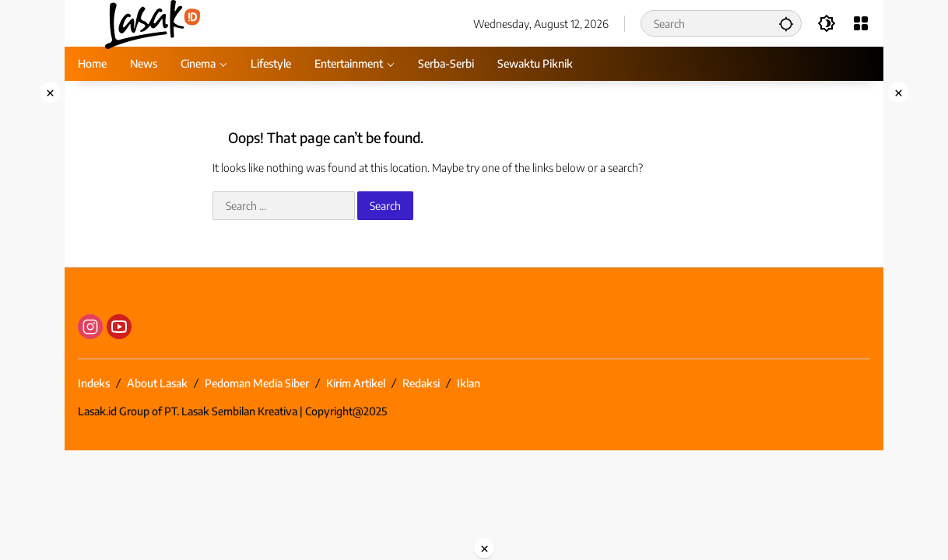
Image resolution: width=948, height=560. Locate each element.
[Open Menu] (861, 23)
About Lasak (157, 383)
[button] (786, 23)
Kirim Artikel (356, 383)
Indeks (94, 383)
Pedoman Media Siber (257, 383)
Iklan (469, 383)
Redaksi (421, 383)
